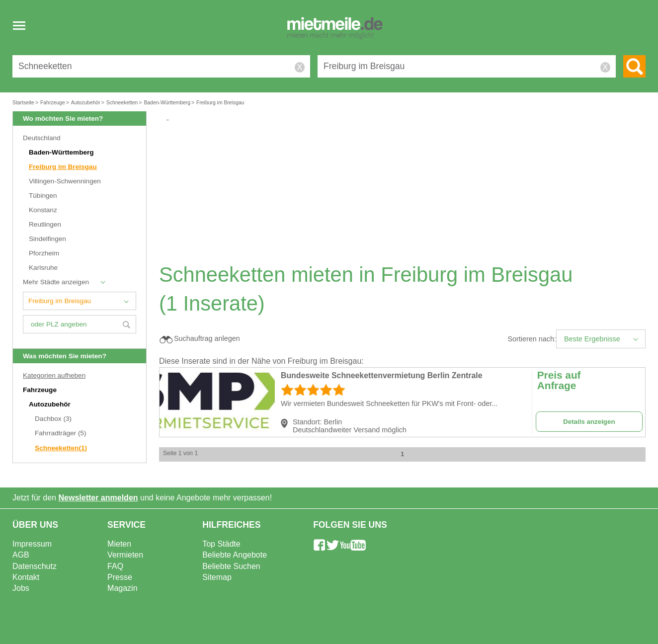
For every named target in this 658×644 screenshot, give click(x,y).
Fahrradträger (61, 433)
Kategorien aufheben (54, 375)
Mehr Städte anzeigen (56, 282)
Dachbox (53, 419)
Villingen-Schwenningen (65, 181)
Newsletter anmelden (98, 498)
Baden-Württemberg (61, 152)
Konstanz (43, 210)
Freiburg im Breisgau (63, 167)
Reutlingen (45, 224)
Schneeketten (61, 448)
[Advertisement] (406, 192)
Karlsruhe (43, 268)
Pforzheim (44, 253)
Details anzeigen (589, 422)
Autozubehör (51, 404)
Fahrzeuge (41, 390)
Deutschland (42, 138)
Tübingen (43, 196)
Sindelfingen (47, 239)
